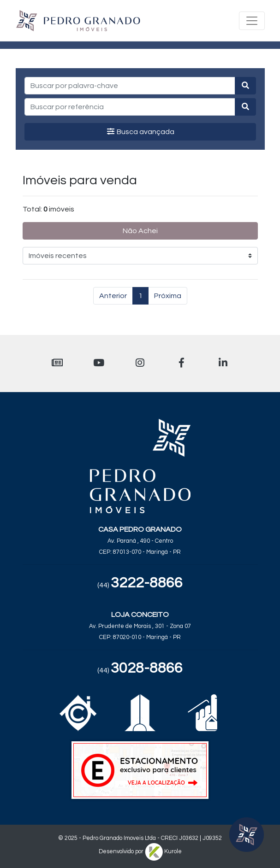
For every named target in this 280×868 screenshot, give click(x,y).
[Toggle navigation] (252, 21)
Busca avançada (140, 132)
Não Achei (140, 231)
